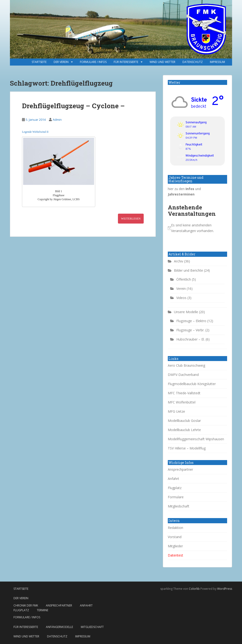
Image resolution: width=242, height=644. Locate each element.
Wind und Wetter (162, 62)
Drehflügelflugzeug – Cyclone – (73, 106)
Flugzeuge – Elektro (191, 321)
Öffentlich (184, 279)
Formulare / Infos (93, 62)
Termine (43, 610)
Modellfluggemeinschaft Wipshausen (196, 439)
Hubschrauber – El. (190, 339)
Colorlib (194, 589)
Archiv (179, 261)
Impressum (217, 62)
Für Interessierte (126, 62)
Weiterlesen (131, 219)
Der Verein (61, 62)
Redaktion (175, 528)
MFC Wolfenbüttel (182, 402)
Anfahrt (173, 479)
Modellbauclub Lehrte (184, 430)
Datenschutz (193, 62)
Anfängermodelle (59, 627)
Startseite (39, 62)
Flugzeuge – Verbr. (190, 330)
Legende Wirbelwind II (35, 132)
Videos (181, 298)
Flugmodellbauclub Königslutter (192, 384)
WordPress (225, 589)
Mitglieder (175, 546)
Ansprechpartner (180, 469)
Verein (181, 289)
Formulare (176, 497)
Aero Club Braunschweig (186, 365)
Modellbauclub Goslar (184, 421)
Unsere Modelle (186, 312)
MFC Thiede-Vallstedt (184, 393)
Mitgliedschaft (179, 506)
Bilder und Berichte (188, 270)
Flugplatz (175, 488)
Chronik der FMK (26, 605)
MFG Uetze (176, 411)
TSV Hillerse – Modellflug (187, 448)
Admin (57, 120)
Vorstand (175, 537)
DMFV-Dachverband (183, 375)
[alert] (197, 228)
